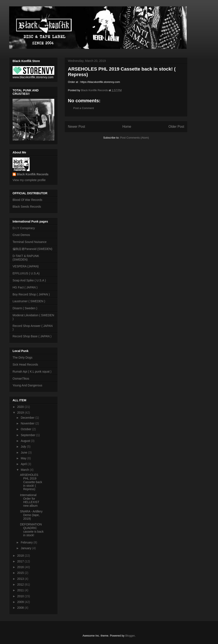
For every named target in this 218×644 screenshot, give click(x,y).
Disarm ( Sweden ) (25, 308)
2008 (21, 608)
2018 (21, 556)
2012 (21, 584)
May (24, 458)
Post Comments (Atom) (134, 138)
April (24, 464)
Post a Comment (84, 108)
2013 (21, 579)
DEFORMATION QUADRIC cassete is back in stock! (32, 530)
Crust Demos (21, 235)
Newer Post (77, 127)
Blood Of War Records (27, 200)
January (26, 548)
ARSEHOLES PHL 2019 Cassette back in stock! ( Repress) (31, 482)
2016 (21, 567)
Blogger (130, 636)
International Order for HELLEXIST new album (30, 500)
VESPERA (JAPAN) (26, 266)
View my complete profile (29, 180)
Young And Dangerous (27, 385)
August (26, 441)
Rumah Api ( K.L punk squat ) (32, 372)
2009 (21, 602)
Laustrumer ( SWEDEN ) (29, 301)
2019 (21, 413)
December (28, 418)
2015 (21, 573)
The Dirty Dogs (22, 357)
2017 (21, 561)
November (28, 423)
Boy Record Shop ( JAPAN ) (31, 294)
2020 (21, 407)
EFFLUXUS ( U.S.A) (26, 273)
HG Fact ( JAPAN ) (25, 287)
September (28, 435)
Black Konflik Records (33, 174)
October (26, 429)
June (24, 453)
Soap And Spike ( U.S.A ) (29, 280)
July (24, 447)
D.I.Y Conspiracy (24, 228)
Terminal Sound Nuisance (30, 242)
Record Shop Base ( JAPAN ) (32, 336)
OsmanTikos (21, 379)
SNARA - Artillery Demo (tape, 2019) (31, 515)
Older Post (176, 127)
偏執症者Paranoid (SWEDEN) (32, 249)
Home (127, 127)
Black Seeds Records (27, 207)
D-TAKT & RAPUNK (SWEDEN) (26, 258)
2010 (21, 596)
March (25, 470)
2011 (21, 590)
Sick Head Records (25, 365)
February (27, 542)
